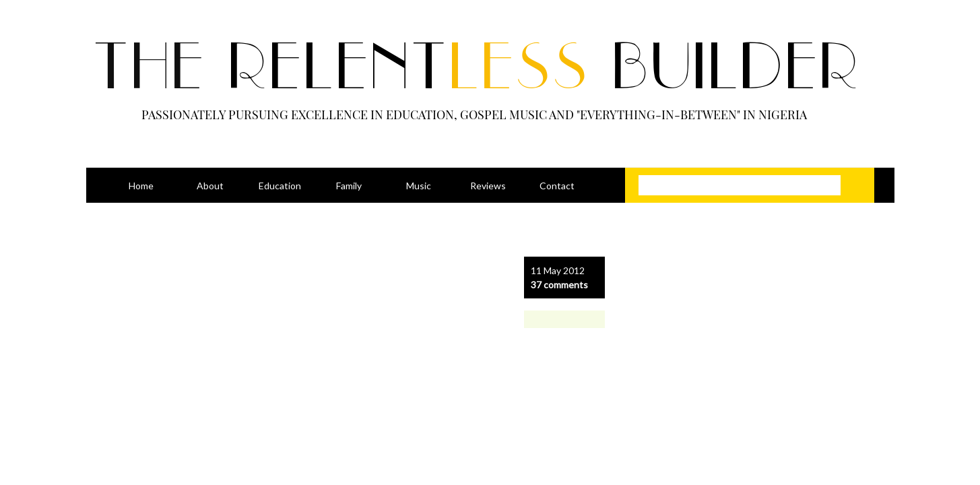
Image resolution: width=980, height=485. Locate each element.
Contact (557, 186)
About (210, 186)
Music (419, 186)
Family (349, 186)
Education (280, 186)
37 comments (559, 285)
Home (141, 186)
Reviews (488, 186)
